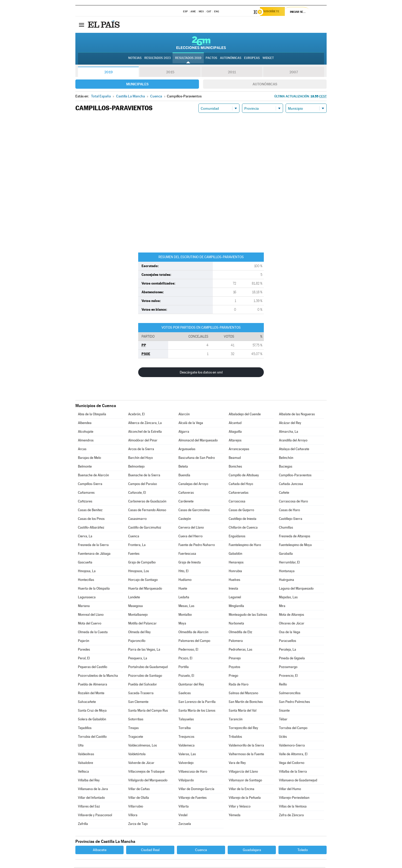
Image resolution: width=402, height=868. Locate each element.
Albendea (85, 424)
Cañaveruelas (239, 493)
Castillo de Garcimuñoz (145, 528)
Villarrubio (136, 807)
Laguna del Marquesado (296, 589)
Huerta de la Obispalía (94, 589)
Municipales (137, 85)
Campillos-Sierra (90, 485)
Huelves (234, 581)
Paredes (84, 650)
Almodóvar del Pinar (143, 441)
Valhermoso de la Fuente (246, 755)
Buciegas (286, 467)
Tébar (283, 720)
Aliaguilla (235, 432)
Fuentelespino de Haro (245, 546)
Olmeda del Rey (139, 633)
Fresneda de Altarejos (295, 537)
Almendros (86, 441)
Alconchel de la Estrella (145, 432)
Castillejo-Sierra (291, 519)
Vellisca (83, 772)
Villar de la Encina (242, 790)
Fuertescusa (187, 554)
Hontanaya (287, 572)
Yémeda (235, 816)
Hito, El (183, 572)
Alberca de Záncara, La (145, 424)
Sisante (284, 711)
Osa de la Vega (290, 633)
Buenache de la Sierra (144, 476)
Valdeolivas (86, 755)
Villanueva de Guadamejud (298, 781)
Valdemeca (187, 746)
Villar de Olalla (139, 798)
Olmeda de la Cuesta (93, 633)
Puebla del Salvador (143, 685)
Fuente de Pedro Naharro (197, 546)
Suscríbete (274, 12)
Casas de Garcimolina (194, 511)
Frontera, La (137, 546)
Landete (134, 598)
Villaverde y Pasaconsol (95, 816)
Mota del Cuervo (90, 624)
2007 (294, 73)
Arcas (82, 450)
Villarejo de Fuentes (193, 798)
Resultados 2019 (188, 59)
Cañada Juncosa (291, 485)
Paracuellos (288, 642)
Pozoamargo (288, 668)
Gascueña (85, 563)
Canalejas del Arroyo (193, 485)
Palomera (236, 642)
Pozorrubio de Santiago (145, 676)
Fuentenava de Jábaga (94, 554)
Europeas (252, 59)
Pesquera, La (138, 659)
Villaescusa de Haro (193, 772)
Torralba (185, 729)
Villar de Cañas (139, 790)
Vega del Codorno (292, 764)
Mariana (84, 607)
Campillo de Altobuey (244, 476)
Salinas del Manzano (243, 694)
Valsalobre (86, 764)
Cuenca (134, 537)
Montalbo (185, 615)
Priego (233, 676)
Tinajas (133, 729)
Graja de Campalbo (142, 563)
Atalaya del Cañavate (294, 450)
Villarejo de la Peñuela (245, 798)
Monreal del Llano (91, 615)
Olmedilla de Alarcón (193, 633)
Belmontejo (136, 467)
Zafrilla (83, 825)
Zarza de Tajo (138, 825)
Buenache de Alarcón (93, 476)
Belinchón (286, 458)
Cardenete (186, 502)
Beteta (183, 467)
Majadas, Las (288, 598)
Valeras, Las (187, 755)
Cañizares (85, 502)
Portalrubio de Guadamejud (148, 668)
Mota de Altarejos (292, 615)
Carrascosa (237, 502)
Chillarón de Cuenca (243, 528)
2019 (108, 73)
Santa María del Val (243, 711)
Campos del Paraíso (143, 485)
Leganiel (235, 598)
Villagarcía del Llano (243, 772)
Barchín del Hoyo (140, 458)
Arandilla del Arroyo (293, 441)
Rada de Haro (239, 685)
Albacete (100, 851)
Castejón (185, 519)
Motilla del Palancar (142, 624)
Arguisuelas (187, 450)
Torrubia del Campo (293, 729)
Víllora (133, 816)
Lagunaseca (87, 598)
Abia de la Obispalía (92, 415)
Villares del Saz (89, 807)
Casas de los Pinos (91, 519)
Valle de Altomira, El (293, 755)
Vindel (183, 816)
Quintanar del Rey (191, 685)
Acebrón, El (136, 415)
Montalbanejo (138, 615)
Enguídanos (237, 537)
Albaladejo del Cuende (245, 415)
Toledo (303, 851)
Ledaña (184, 598)
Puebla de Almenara (93, 685)
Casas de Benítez (90, 511)
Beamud (235, 458)
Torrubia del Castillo (92, 737)
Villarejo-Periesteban (294, 798)
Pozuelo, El (186, 676)
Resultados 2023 (158, 59)
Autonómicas (265, 85)
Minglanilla (236, 607)
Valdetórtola (137, 755)
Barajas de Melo (89, 458)
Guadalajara (252, 851)
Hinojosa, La (87, 572)
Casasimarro (137, 519)
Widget (268, 59)
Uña (81, 746)
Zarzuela (185, 825)
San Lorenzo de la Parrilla (197, 703)
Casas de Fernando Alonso (147, 511)
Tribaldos (235, 737)
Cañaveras (186, 493)
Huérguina (287, 581)
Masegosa (135, 607)
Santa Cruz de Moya (92, 711)
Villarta (184, 807)
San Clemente (138, 703)
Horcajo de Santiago (143, 581)
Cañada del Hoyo (241, 485)
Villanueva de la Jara (93, 790)
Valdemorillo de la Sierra (246, 746)
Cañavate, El (137, 493)
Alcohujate (86, 432)
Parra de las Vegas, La (144, 650)
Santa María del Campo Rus (148, 711)
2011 (232, 73)
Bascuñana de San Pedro (197, 458)
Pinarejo (235, 659)
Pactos (211, 59)
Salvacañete (87, 703)
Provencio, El (288, 676)
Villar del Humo (290, 790)
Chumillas (286, 528)
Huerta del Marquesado (145, 589)
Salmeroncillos (290, 694)
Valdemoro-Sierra (292, 746)
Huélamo (185, 581)
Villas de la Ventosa (293, 807)
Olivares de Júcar (292, 624)
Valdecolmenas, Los (143, 746)
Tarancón (236, 720)
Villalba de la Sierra (293, 772)
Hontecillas (86, 581)
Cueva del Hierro (190, 537)
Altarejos (235, 441)
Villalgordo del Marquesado (148, 781)
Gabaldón (235, 554)
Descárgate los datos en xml (201, 373)
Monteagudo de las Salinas (248, 615)
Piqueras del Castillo (93, 668)
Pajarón (84, 642)
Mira (282, 607)
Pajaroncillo (137, 642)
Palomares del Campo (194, 642)
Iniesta (233, 589)
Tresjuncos (186, 737)
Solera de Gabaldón (92, 720)
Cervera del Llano (191, 528)
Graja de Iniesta (190, 563)
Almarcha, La (289, 432)
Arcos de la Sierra (141, 450)
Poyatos (234, 668)
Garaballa (286, 554)
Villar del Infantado (91, 798)
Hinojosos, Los (139, 572)
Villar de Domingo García (196, 790)
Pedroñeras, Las (240, 650)
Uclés (283, 737)
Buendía (184, 476)
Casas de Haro (289, 511)
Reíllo (283, 685)
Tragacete (136, 737)
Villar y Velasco (240, 807)
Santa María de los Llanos (197, 711)
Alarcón (184, 415)
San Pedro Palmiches (294, 703)
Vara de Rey (237, 764)
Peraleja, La (288, 650)
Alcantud (235, 424)
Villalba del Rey (89, 781)
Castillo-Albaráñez (91, 528)
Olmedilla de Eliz (240, 633)
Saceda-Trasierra (141, 694)
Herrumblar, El (289, 563)
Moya (182, 624)
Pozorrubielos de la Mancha (98, 676)
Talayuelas (186, 720)
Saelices (185, 694)
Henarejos (236, 563)
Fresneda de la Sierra (93, 546)
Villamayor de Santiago (245, 781)
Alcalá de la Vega (191, 424)
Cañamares (86, 493)
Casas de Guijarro (241, 511)
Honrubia (235, 572)
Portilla (184, 668)
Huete (183, 589)
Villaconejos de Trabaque (146, 772)
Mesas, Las (186, 607)
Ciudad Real (150, 851)
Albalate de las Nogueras (297, 415)
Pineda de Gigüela (292, 659)
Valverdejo (186, 764)
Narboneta (236, 624)
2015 (170, 73)
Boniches (235, 467)
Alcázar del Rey (290, 424)
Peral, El (84, 659)
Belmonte (85, 467)
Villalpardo (186, 781)
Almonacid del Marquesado (198, 441)
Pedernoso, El (188, 650)
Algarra (184, 432)
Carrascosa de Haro (293, 502)
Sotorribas (136, 720)
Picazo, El (185, 659)
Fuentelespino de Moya (295, 546)
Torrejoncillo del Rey (243, 729)
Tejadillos (85, 729)
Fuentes (134, 554)
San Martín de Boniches (246, 703)
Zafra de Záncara (291, 816)
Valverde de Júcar (141, 764)
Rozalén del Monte (91, 694)
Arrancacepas (239, 450)
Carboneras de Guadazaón (147, 502)
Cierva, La (85, 537)
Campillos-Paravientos (295, 476)
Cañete (284, 493)
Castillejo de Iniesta (243, 519)
